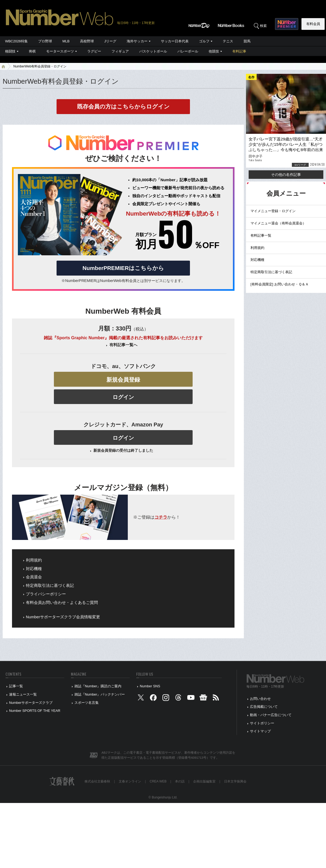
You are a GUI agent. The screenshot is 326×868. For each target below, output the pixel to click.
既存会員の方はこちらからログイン (123, 106)
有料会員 (313, 24)
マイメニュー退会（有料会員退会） (278, 223)
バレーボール (188, 51)
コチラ (161, 517)
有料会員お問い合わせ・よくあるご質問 (62, 603)
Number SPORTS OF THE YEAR (35, 711)
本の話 (180, 781)
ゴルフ (204, 41)
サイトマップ (260, 731)
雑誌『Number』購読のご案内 (98, 686)
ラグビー (94, 51)
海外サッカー (137, 41)
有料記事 (239, 51)
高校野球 (87, 41)
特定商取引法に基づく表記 (50, 586)
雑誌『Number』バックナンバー (100, 694)
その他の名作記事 (286, 175)
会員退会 (34, 577)
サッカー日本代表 (175, 41)
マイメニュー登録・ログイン (273, 211)
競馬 (247, 41)
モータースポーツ (60, 51)
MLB (66, 41)
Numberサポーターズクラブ (31, 703)
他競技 (214, 51)
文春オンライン (130, 781)
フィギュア (120, 51)
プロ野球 (45, 41)
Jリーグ (110, 41)
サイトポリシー (262, 723)
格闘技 (10, 51)
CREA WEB (158, 781)
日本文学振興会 (235, 781)
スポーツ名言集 (87, 703)
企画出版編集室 (204, 781)
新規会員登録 (123, 380)
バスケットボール (153, 51)
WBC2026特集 (16, 41)
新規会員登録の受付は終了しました (123, 450)
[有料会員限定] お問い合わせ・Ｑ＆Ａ (280, 284)
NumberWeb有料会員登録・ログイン (40, 66)
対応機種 (34, 569)
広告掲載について (264, 707)
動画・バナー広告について (271, 715)
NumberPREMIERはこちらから (123, 268)
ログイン (123, 397)
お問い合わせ (260, 699)
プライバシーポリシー (46, 594)
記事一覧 (16, 686)
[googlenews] (203, 699)
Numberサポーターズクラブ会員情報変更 (63, 617)
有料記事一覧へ (123, 345)
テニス (228, 41)
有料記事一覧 (261, 235)
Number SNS (150, 686)
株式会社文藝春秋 (97, 781)
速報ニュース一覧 (23, 694)
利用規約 (34, 560)
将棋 (32, 51)
